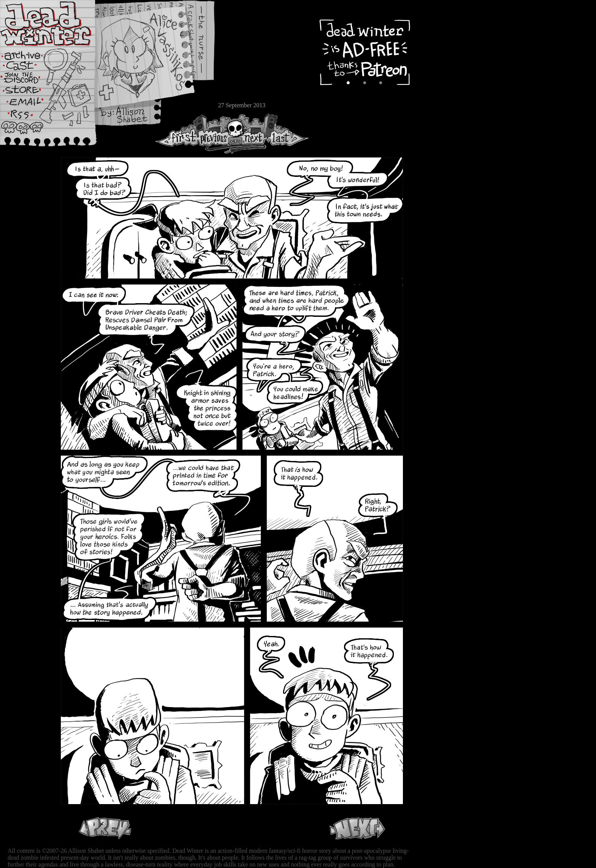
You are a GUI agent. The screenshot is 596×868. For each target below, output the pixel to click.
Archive (29, 55)
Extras (29, 80)
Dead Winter (57, 24)
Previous (217, 134)
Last (288, 134)
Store (29, 92)
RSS (29, 118)
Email (29, 104)
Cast (29, 68)
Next (251, 134)
